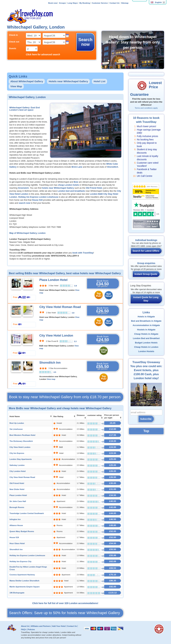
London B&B (96, 194)
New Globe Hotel (17, 489)
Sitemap (125, 3)
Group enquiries (146, 263)
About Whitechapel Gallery (27, 81)
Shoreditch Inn (50, 363)
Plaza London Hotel (54, 280)
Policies (31, 629)
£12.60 (113, 429)
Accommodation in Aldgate (146, 325)
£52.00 (113, 531)
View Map (16, 86)
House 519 (37, 200)
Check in (13, 35)
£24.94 (113, 453)
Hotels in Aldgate (146, 317)
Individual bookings (146, 240)
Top (146, 431)
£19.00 (113, 441)
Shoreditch (113, 167)
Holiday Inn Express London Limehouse (38, 197)
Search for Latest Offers (146, 251)
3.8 (73, 313)
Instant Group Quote (146, 274)
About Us (25, 626)
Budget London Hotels (146, 343)
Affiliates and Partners (41, 626)
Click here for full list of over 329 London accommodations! (65, 603)
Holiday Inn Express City (20, 561)
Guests (13, 48)
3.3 (75, 341)
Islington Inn (15, 519)
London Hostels (146, 351)
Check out (14, 42)
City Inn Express (17, 453)
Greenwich (23, 188)
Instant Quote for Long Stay (146, 299)
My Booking (85, 3)
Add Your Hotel (59, 626)
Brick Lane (77, 167)
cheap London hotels (68, 185)
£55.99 (113, 555)
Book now (53, 3)
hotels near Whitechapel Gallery (58, 188)
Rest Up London (17, 423)
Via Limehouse (16, 429)
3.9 (75, 286)
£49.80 (113, 525)
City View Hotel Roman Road (60, 307)
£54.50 (113, 543)
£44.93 (113, 513)
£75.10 (113, 575)
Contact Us (114, 3)
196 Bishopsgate (17, 593)
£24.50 (113, 447)
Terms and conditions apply (146, 108)
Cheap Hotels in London (146, 347)
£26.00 (113, 471)
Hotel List (100, 81)
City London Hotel (18, 471)
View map (51, 379)
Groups (62, 3)
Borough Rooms (17, 507)
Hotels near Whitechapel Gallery (68, 81)
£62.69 (113, 561)
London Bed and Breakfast (146, 338)
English (156, 2)
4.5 (55, 372)
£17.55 (113, 435)
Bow (76, 182)
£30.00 (113, 483)
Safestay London (17, 465)
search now (24, 203)
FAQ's (24, 629)
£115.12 (113, 593)
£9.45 (113, 423)
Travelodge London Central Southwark (27, 513)
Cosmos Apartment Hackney (22, 575)
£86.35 (113, 581)
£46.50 (113, 519)
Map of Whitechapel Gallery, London (27, 233)
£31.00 (113, 489)
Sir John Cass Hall (18, 501)
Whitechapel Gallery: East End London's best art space (25, 109)
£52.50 (113, 537)
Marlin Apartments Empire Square (25, 587)
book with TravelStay (83, 253)
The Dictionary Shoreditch (21, 441)
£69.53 (113, 568)
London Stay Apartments (21, 459)
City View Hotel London (56, 336)
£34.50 (113, 495)
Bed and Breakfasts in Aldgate (146, 321)
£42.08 (113, 507)
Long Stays (72, 3)
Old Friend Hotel (94, 188)
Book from (103, 284)
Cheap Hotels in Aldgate (146, 334)
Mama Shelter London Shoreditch (24, 581)
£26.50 (113, 477)
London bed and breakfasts (71, 191)
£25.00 (113, 459)
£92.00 (113, 587)
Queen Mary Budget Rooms (22, 531)
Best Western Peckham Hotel (22, 435)
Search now (85, 42)
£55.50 (113, 549)
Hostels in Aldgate (146, 330)
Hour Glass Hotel (17, 543)
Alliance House (16, 525)
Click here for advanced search (43, 54)
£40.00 (113, 501)
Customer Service (100, 3)
